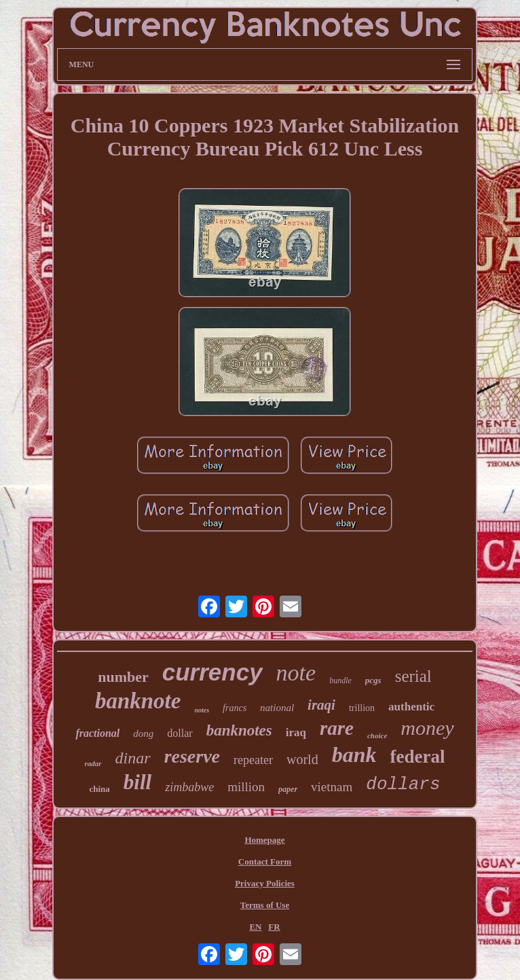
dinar (133, 758)
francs (235, 708)
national (277, 708)
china (99, 789)
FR (274, 927)
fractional (97, 733)
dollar (180, 733)
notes (202, 710)
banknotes (239, 730)
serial (413, 676)
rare (337, 728)
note (296, 673)
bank (354, 755)
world (302, 759)
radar (93, 763)
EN (255, 927)
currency (212, 672)
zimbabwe (189, 787)
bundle (340, 680)
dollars (403, 784)
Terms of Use (265, 905)
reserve (192, 756)
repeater (253, 760)
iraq (296, 732)
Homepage (264, 840)
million (246, 787)
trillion (362, 708)
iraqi (321, 705)
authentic (411, 707)
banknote (138, 701)
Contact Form (265, 861)
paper (288, 789)
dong (143, 733)
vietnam (332, 787)
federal (417, 757)
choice (377, 736)
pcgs (373, 680)
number (123, 677)
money (427, 728)
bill (137, 782)
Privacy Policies (265, 883)
